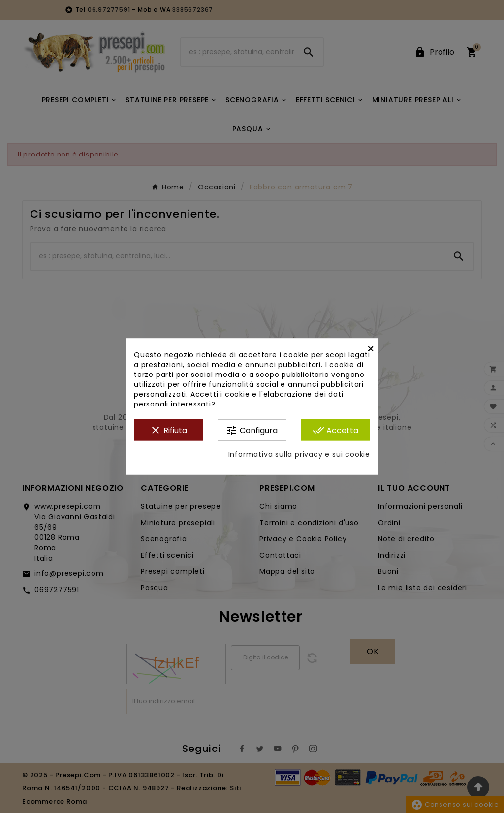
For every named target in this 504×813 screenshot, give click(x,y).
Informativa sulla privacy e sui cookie (299, 455)
